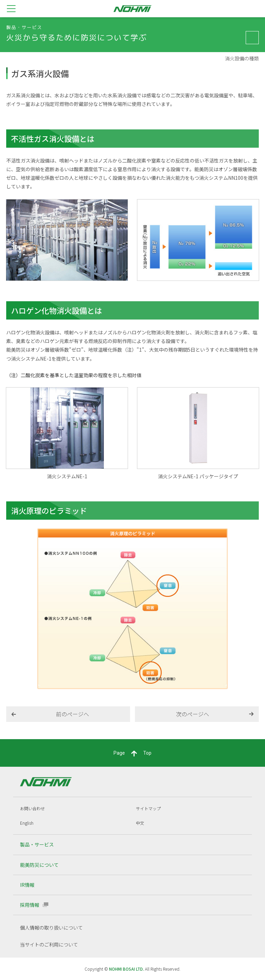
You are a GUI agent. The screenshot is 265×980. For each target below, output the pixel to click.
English (27, 823)
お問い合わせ (32, 808)
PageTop (132, 753)
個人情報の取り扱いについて (51, 928)
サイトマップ (148, 808)
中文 (140, 823)
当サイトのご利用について (49, 944)
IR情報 (27, 885)
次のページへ (193, 714)
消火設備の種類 (242, 58)
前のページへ (72, 714)
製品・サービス (37, 844)
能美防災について (39, 865)
